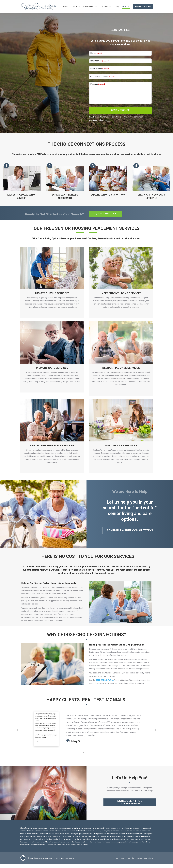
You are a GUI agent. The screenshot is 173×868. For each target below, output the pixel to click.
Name (96, 57)
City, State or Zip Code (103, 80)
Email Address (100, 65)
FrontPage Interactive (67, 862)
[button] (18, 734)
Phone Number (100, 73)
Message (98, 88)
